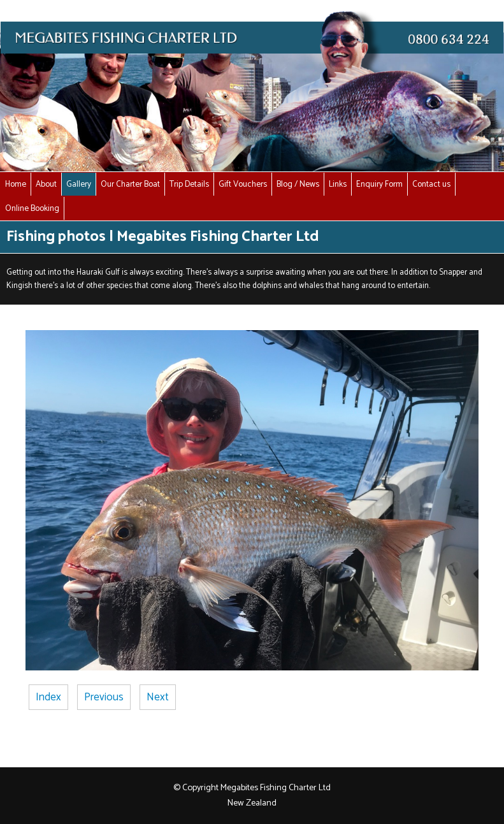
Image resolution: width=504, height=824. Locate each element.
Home (16, 184)
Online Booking (32, 208)
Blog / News (298, 184)
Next (158, 697)
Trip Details (189, 184)
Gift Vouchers (243, 184)
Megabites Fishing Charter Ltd (276, 788)
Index (48, 697)
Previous (104, 697)
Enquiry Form (379, 184)
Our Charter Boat (130, 184)
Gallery (79, 184)
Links (338, 184)
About (46, 184)
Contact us (431, 184)
